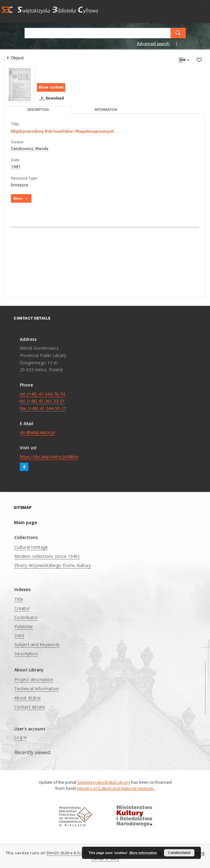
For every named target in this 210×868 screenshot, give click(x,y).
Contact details (30, 707)
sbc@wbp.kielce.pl (37, 432)
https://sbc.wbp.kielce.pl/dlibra (49, 457)
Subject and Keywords (37, 644)
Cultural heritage (31, 547)
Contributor (26, 617)
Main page (26, 522)
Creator (22, 608)
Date (19, 635)
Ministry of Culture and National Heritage (116, 788)
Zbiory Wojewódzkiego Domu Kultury (53, 565)
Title (19, 599)
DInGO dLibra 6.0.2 (65, 853)
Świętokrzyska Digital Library (104, 782)
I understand (179, 853)
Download (50, 98)
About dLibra (27, 698)
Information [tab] (106, 110)
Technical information (37, 689)
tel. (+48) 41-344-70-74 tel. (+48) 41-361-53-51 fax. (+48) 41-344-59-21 (43, 401)
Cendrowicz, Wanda (30, 149)
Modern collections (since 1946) (47, 556)
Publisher (24, 626)
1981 (16, 167)
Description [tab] (38, 110)
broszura (20, 185)
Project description (34, 679)
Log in (21, 737)
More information (143, 853)
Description (26, 654)
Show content (51, 87)
